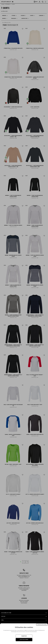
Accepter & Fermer (24, 640)
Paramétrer (24, 636)
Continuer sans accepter (42, 625)
